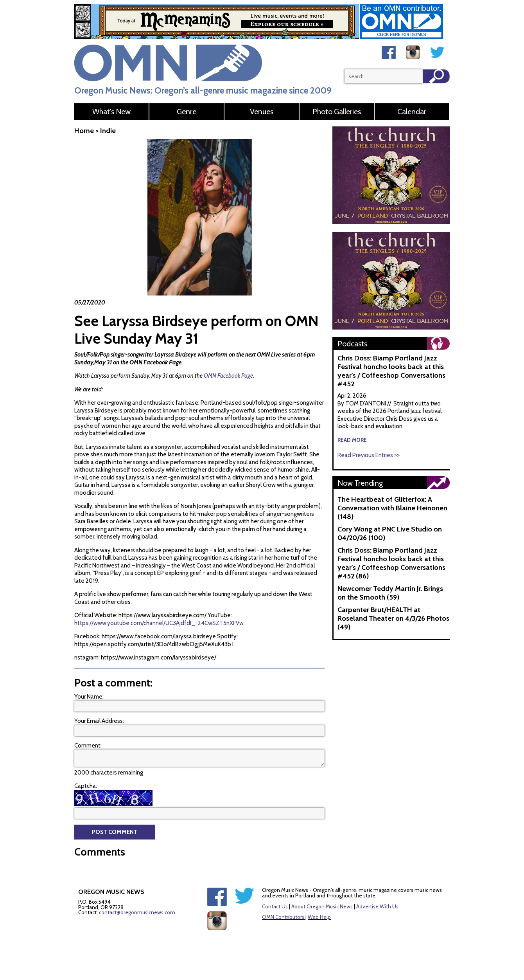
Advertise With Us (377, 906)
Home (84, 131)
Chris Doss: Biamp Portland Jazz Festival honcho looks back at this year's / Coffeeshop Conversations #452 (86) (391, 563)
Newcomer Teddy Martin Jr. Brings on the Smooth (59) (390, 593)
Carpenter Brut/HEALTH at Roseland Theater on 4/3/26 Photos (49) (393, 618)
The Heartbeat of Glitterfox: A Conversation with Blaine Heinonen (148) (392, 508)
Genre (187, 112)
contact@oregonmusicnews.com (137, 912)
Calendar (412, 112)
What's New (111, 112)
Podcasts (352, 344)
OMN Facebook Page (228, 376)
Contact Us (275, 906)
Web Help (319, 917)
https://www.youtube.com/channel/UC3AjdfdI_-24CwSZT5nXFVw (159, 623)
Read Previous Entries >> (369, 455)
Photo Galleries (337, 112)
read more (352, 440)
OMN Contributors (283, 917)
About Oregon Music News (322, 906)
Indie (108, 131)
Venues (262, 112)
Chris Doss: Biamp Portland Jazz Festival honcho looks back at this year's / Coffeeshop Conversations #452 (391, 371)
